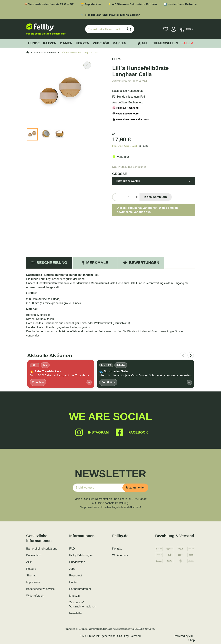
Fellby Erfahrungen (81, 555)
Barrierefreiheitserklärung (42, 549)
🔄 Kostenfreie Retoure (180, 4)
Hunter (73, 582)
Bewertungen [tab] (141, 263)
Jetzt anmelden (135, 488)
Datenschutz (34, 555)
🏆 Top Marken (91, 4)
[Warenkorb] (186, 29)
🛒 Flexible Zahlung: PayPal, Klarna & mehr (110, 15)
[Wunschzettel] (166, 29)
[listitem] (61, 374)
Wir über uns (120, 555)
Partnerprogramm (80, 589)
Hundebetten (77, 562)
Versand (143, 146)
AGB (29, 562)
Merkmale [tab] (95, 263)
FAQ (72, 549)
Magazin (74, 596)
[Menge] (123, 197)
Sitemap (31, 575)
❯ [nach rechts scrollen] (191, 355)
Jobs (72, 569)
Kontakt (117, 549)
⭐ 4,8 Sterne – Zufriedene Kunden (132, 4)
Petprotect (76, 575)
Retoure (31, 569)
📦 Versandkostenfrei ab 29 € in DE (49, 4)
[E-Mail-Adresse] (99, 488)
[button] (174, 29)
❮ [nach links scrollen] (183, 355)
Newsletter (76, 613)
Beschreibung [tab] (49, 263)
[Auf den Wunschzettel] (87, 65)
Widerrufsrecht (35, 596)
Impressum (33, 582)
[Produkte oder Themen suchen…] (105, 29)
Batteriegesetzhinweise (40, 589)
